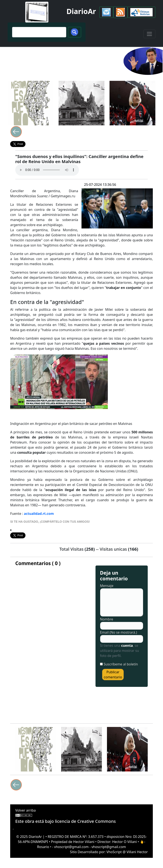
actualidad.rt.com (39, 514)
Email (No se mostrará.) (119, 632)
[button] (106, 12)
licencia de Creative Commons (85, 821)
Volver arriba (25, 810)
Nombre (107, 619)
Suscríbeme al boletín (121, 664)
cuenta (127, 645)
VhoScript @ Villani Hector (127, 852)
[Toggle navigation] (149, 34)
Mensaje (107, 586)
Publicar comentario (113, 675)
